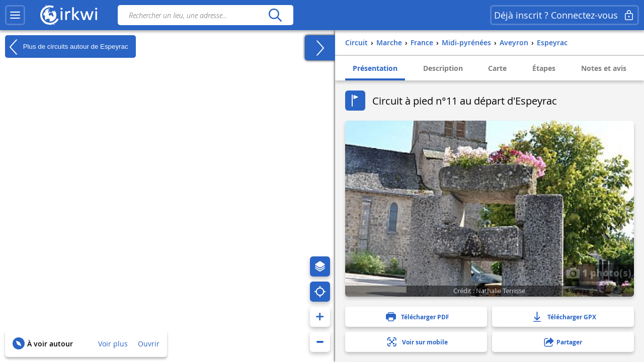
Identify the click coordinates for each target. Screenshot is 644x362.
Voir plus (113, 344)
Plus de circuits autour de (67, 47)
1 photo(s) (599, 273)
